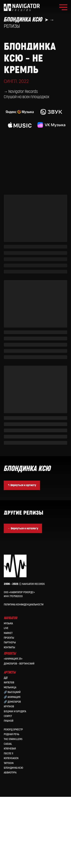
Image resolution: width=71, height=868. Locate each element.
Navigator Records (23, 163)
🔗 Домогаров (12, 773)
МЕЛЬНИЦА (10, 759)
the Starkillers (13, 810)
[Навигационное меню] (63, 7)
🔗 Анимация (12, 768)
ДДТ (6, 749)
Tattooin (9, 834)
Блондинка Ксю (13, 839)
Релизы (12, 26)
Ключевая (10, 820)
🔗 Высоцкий (12, 763)
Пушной (9, 792)
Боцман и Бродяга (15, 783)
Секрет (8, 787)
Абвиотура (10, 844)
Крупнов (9, 778)
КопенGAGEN (11, 829)
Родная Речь (11, 805)
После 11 (9, 825)
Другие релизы (23, 584)
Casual (8, 815)
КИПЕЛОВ (9, 754)
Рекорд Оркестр (13, 801)
